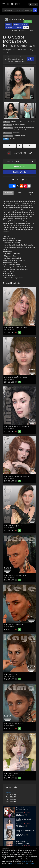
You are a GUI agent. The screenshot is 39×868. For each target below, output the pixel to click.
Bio (26, 28)
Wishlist (19, 28)
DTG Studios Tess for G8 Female (16, 377)
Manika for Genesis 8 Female (24, 820)
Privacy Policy (29, 863)
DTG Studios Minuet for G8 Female (16, 427)
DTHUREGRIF (28, 46)
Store (16, 25)
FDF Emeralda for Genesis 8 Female (23, 842)
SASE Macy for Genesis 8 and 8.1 (25, 831)
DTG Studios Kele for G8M (14, 625)
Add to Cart (20, 167)
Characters (17, 133)
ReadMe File (10, 793)
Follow (28, 22)
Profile (8, 25)
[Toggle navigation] (4, 4)
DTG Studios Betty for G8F (14, 526)
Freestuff (9, 28)
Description (8, 193)
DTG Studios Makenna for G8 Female (17, 476)
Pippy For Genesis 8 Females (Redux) (23, 809)
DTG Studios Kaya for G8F (14, 674)
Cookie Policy (15, 863)
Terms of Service (27, 861)
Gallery (24, 25)
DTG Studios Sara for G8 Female (16, 328)
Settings (30, 59)
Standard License (20, 136)
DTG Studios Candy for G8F (14, 773)
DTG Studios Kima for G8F (14, 724)
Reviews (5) (31, 194)
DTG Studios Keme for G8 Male (15, 575)
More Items (19, 194)
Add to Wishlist (19, 172)
